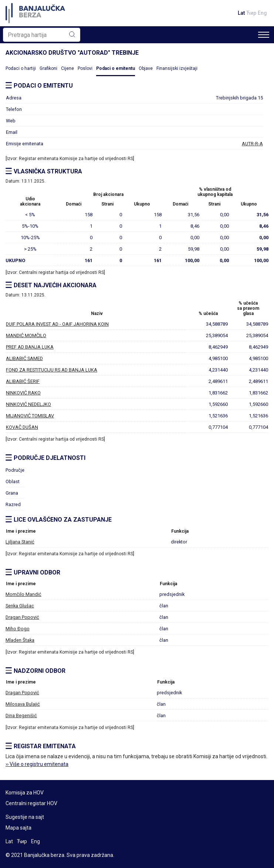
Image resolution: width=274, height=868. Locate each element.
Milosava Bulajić (23, 704)
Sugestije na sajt (25, 817)
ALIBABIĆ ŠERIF (23, 381)
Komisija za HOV (25, 793)
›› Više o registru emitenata (37, 764)
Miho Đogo (18, 629)
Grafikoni (48, 68)
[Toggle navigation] (264, 35)
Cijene (67, 68)
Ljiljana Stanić (20, 542)
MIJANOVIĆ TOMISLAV (30, 416)
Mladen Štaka (20, 640)
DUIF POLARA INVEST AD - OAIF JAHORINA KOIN (57, 324)
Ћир (251, 13)
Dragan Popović (22, 617)
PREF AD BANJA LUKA (30, 347)
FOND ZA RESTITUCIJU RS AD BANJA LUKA (52, 370)
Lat (241, 13)
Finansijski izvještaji (177, 68)
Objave (146, 68)
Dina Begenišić (21, 716)
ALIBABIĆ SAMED (24, 358)
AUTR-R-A (252, 144)
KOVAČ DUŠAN (22, 427)
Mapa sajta (18, 828)
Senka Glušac (20, 606)
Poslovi (85, 68)
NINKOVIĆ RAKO (23, 393)
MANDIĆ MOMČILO (26, 335)
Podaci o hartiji (21, 68)
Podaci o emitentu (116, 68)
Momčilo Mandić (23, 594)
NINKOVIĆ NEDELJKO (28, 404)
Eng (262, 13)
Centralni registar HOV (31, 803)
